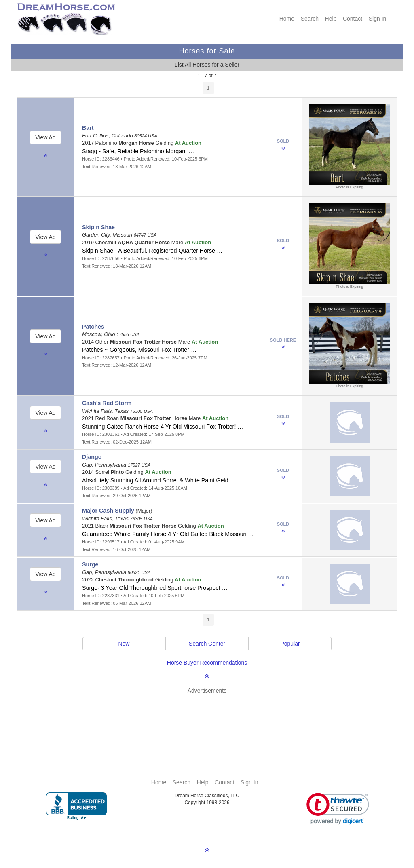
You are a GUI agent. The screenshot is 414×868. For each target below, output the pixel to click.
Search (310, 19)
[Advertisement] (211, 717)
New (124, 644)
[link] (338, 809)
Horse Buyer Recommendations (207, 663)
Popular (290, 644)
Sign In (378, 19)
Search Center (207, 644)
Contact (353, 19)
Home (287, 19)
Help (331, 19)
